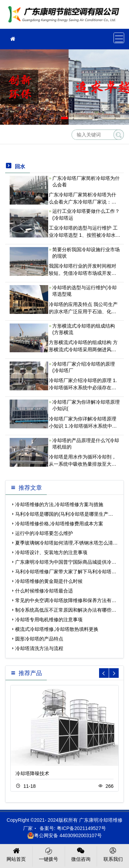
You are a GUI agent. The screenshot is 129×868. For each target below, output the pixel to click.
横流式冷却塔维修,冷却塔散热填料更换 (57, 629)
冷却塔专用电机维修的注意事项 (49, 620)
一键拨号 (49, 854)
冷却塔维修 (65, 17)
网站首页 (16, 854)
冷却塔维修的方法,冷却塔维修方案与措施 (59, 504)
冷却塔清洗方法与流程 (39, 648)
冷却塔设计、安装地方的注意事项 (51, 552)
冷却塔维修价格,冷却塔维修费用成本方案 (59, 524)
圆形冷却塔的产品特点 (39, 639)
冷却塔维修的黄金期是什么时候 (49, 581)
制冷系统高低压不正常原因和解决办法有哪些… (66, 610)
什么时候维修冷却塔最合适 (44, 591)
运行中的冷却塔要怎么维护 (44, 533)
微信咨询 (81, 854)
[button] (55, 118)
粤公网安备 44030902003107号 (64, 835)
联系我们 (113, 854)
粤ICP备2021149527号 (81, 828)
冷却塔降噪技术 (32, 773)
